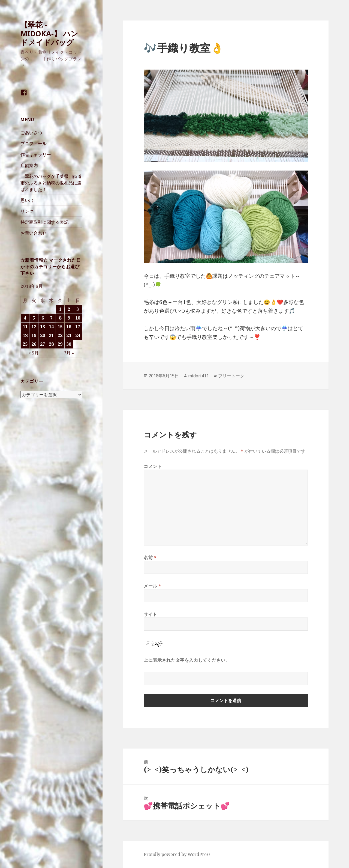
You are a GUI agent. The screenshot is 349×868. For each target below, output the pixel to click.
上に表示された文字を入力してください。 (187, 660)
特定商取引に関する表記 (44, 222)
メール (152, 586)
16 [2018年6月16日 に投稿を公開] (69, 327)
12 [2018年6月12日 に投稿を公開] (34, 327)
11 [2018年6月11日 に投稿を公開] (25, 327)
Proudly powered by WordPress (177, 854)
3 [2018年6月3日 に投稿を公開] (78, 309)
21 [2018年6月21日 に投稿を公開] (51, 335)
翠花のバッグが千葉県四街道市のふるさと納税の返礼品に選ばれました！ (51, 183)
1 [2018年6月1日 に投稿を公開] (60, 309)
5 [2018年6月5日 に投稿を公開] (34, 318)
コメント (153, 466)
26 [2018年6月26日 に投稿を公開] (34, 344)
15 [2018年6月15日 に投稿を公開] (60, 327)
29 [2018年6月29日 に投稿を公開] (60, 344)
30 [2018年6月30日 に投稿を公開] (69, 344)
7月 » (69, 353)
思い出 (27, 200)
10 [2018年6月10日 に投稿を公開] (78, 318)
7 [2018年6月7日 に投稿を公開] (51, 318)
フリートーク (231, 376)
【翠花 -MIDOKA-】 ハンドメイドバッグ (49, 33)
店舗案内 (29, 165)
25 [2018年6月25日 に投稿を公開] (25, 344)
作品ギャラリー (36, 154)
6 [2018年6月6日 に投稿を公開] (43, 318)
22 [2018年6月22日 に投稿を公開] (60, 335)
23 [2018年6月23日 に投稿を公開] (69, 335)
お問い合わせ (34, 233)
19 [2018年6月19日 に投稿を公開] (34, 335)
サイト (151, 614)
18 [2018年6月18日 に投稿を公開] (25, 335)
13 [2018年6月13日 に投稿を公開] (43, 327)
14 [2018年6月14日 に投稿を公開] (51, 327)
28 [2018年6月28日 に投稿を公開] (51, 344)
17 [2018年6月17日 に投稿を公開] (78, 327)
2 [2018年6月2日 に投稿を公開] (69, 309)
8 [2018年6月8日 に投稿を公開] (60, 318)
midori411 (198, 376)
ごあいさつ (31, 133)
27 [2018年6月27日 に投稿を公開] (43, 344)
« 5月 (34, 353)
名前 (150, 557)
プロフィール (34, 144)
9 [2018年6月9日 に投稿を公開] (69, 318)
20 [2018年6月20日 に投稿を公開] (43, 335)
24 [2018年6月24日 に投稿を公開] (78, 335)
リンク (27, 211)
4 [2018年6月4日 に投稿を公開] (25, 318)
